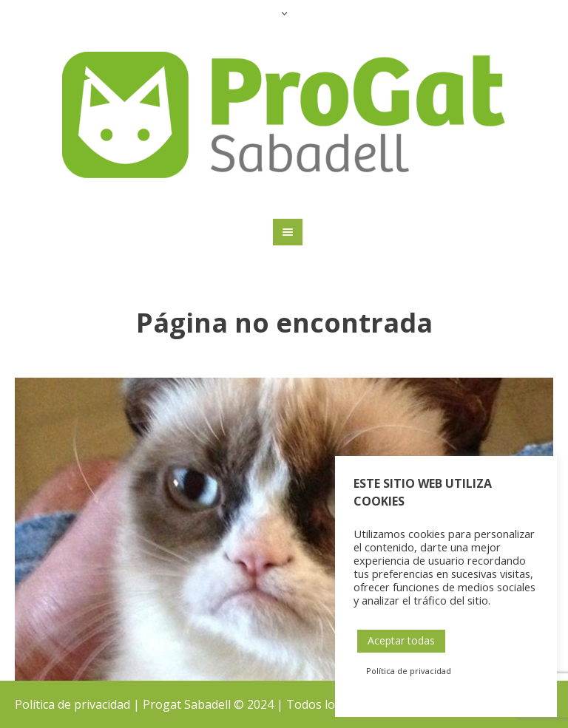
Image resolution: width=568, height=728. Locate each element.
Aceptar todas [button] (401, 640)
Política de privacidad (72, 704)
